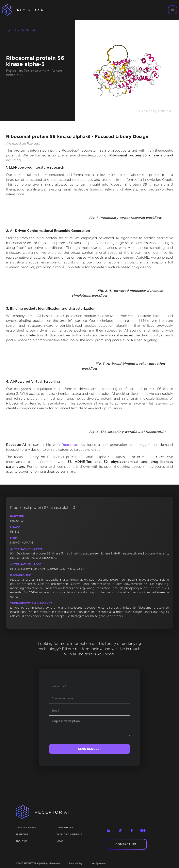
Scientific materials (69, 834)
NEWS (60, 841)
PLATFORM (22, 834)
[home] (28, 10)
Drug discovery (26, 827)
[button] (173, 10)
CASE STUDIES (65, 827)
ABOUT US (21, 841)
